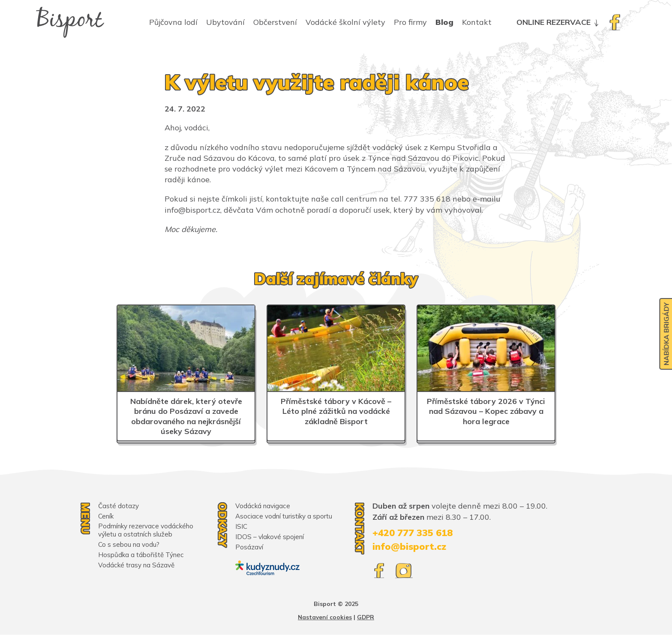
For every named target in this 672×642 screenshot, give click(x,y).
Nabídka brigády (665, 336)
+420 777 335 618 (416, 533)
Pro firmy (410, 26)
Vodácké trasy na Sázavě (138, 566)
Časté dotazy (119, 506)
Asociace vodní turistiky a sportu (276, 520)
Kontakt (477, 26)
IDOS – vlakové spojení (271, 545)
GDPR (366, 624)
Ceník (107, 516)
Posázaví (250, 555)
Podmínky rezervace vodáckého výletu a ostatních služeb (148, 530)
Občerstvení (275, 26)
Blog (444, 26)
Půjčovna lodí (173, 26)
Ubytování (225, 26)
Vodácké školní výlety (345, 26)
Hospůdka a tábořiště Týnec (143, 555)
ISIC (241, 535)
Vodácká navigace (264, 506)
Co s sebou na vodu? (130, 545)
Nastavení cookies (325, 624)
